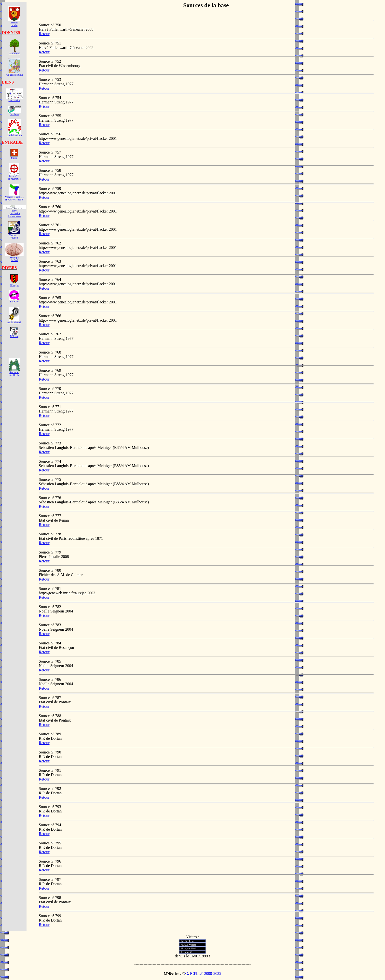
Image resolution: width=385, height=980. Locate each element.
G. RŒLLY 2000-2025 (203, 973)
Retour (44, 34)
